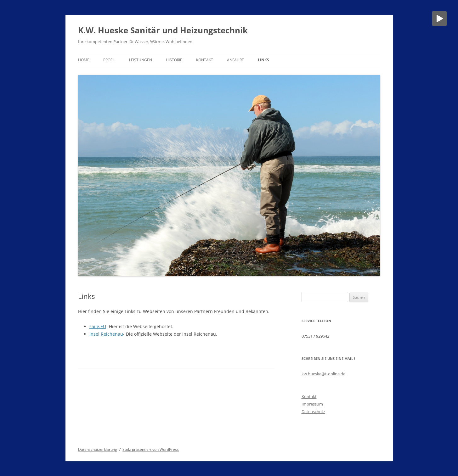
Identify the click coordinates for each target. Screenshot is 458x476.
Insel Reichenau (106, 334)
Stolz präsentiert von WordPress (151, 449)
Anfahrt (235, 60)
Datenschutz (313, 412)
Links (263, 60)
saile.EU (98, 326)
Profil (109, 60)
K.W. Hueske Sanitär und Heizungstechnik (163, 30)
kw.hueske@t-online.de (323, 374)
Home (84, 60)
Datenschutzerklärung (98, 449)
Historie (174, 60)
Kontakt (205, 60)
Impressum (312, 404)
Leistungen (141, 60)
